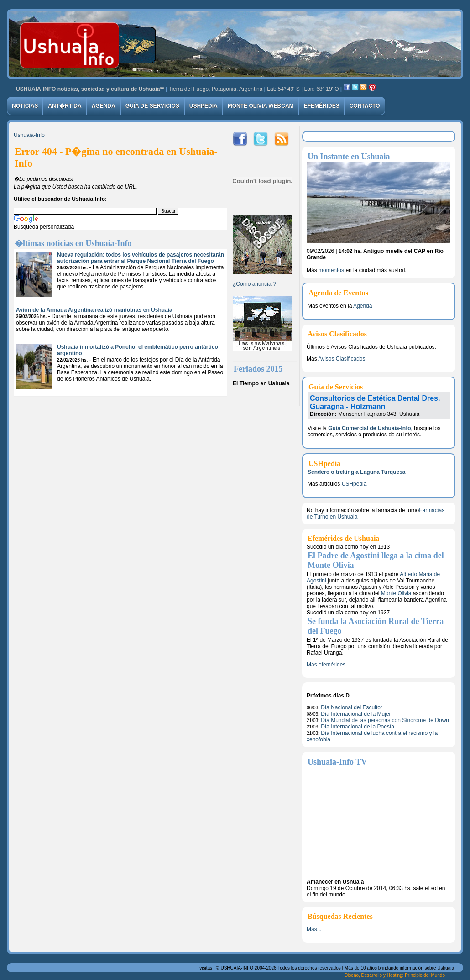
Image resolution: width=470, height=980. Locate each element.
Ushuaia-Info (29, 135)
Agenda (104, 106)
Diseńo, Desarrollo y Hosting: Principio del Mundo (395, 975)
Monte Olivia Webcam (261, 106)
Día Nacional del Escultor (352, 707)
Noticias (25, 106)
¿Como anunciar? (254, 284)
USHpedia (204, 106)
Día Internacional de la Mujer (356, 714)
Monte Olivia (396, 593)
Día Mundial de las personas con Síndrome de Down (385, 720)
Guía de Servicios (152, 106)
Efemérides (322, 106)
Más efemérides (326, 665)
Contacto (365, 106)
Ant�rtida (65, 106)
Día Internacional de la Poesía (358, 727)
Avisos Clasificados (342, 359)
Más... (314, 929)
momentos (331, 270)
